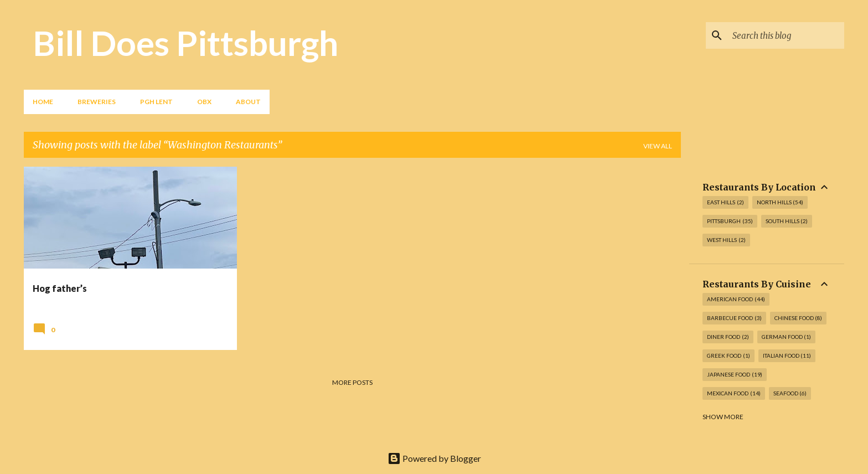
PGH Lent (156, 102)
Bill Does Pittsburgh (185, 43)
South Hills (787, 221)
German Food (787, 337)
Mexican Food (734, 393)
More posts (352, 382)
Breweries (97, 102)
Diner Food (728, 337)
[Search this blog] (786, 35)
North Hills (780, 202)
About (248, 102)
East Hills (725, 202)
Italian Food (787, 356)
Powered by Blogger (434, 458)
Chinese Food (799, 318)
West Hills (726, 240)
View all (658, 146)
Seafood (790, 393)
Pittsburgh (730, 221)
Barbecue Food (734, 318)
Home (43, 102)
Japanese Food (735, 375)
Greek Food (728, 356)
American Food (736, 299)
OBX (204, 102)
